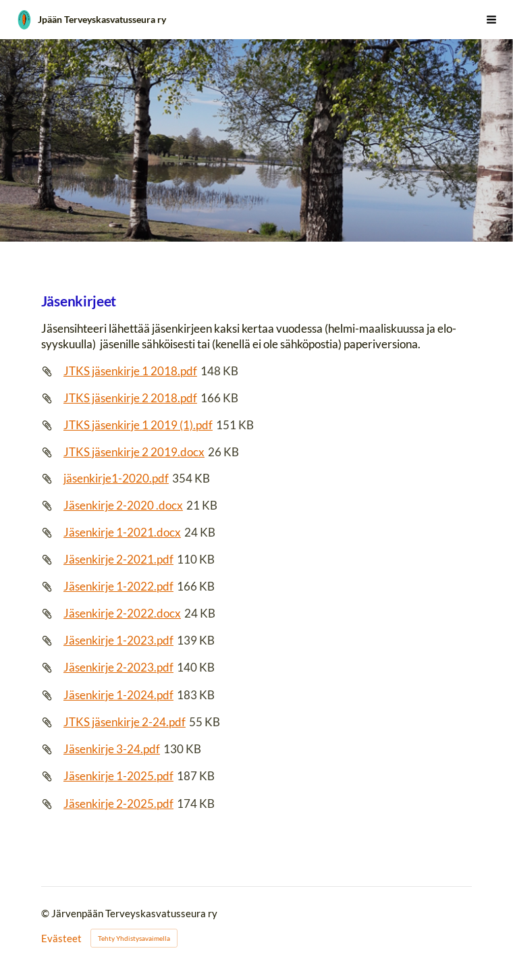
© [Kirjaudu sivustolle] (46, 913)
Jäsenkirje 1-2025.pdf (118, 776)
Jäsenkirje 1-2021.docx (122, 532)
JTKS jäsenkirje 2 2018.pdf (130, 398)
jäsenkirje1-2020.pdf (116, 478)
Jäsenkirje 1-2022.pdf (118, 586)
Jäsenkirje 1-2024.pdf (118, 695)
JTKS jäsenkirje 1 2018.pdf (130, 371)
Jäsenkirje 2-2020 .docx (123, 505)
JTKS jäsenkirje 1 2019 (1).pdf (138, 425)
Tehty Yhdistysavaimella (134, 938)
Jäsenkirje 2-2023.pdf (118, 667)
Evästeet (61, 938)
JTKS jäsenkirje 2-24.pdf (125, 722)
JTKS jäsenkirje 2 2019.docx (134, 452)
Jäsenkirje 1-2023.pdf (118, 640)
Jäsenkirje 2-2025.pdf (118, 804)
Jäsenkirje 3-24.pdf (112, 749)
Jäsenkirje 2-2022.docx (122, 613)
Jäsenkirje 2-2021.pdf (118, 559)
